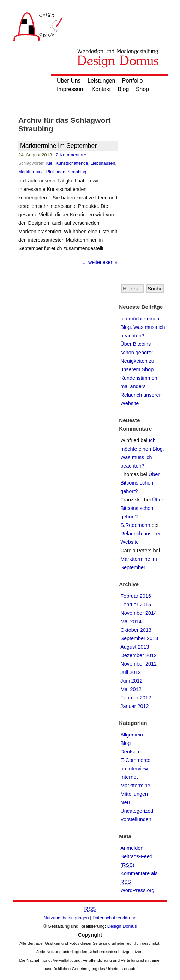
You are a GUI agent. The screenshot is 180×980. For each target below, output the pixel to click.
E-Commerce (135, 760)
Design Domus (122, 926)
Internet (129, 777)
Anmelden (132, 848)
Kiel (50, 163)
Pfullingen (56, 172)
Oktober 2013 (136, 630)
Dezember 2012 (139, 655)
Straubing (77, 172)
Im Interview (134, 769)
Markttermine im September (58, 146)
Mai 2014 (131, 621)
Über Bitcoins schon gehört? (140, 483)
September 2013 (139, 638)
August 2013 (135, 647)
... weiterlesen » (100, 262)
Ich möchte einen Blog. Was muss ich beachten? (143, 327)
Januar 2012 (134, 706)
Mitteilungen (134, 794)
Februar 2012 (136, 698)
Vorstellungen (136, 819)
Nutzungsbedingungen (66, 918)
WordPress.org (137, 890)
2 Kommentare (71, 155)
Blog (123, 89)
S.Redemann (135, 525)
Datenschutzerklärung (114, 918)
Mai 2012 (131, 689)
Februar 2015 (136, 605)
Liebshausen (103, 163)
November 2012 (139, 664)
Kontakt (101, 89)
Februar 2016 (136, 596)
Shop (142, 89)
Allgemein (131, 735)
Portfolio (133, 81)
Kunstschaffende (72, 163)
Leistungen (101, 81)
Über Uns (69, 81)
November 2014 (139, 613)
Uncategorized (137, 811)
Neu (125, 802)
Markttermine (31, 172)
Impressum (71, 89)
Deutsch (130, 752)
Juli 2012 (131, 672)
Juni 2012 (131, 681)
